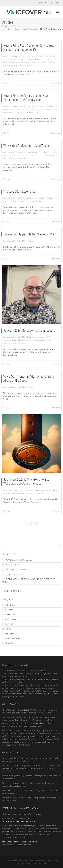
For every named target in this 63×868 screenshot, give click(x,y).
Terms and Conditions (37, 864)
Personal (30, 242)
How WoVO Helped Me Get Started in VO (29, 237)
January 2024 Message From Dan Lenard (30, 327)
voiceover (7, 62)
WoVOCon (31, 200)
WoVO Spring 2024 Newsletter (18, 570)
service (31, 59)
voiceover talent (19, 62)
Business (34, 56)
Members (21, 864)
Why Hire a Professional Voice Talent (27, 149)
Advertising (29, 388)
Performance (11, 619)
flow (43, 484)
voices (29, 62)
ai (41, 484)
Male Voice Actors (10, 842)
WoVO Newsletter (33, 332)
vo (35, 59)
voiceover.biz (47, 110)
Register (55, 3)
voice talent (42, 59)
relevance (23, 59)
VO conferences (47, 200)
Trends (33, 484)
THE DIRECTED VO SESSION (16, 574)
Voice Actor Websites (22, 845)
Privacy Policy (53, 861)
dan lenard (48, 108)
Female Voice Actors (28, 842)
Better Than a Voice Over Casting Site (19, 821)
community (43, 56)
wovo (31, 65)
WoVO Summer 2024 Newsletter (19, 560)
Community (37, 154)
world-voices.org (21, 65)
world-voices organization (36, 335)
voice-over (52, 59)
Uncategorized (11, 634)
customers (14, 59)
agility (38, 484)
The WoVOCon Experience (22, 194)
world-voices (37, 62)
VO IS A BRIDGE (12, 565)
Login (43, 3)
